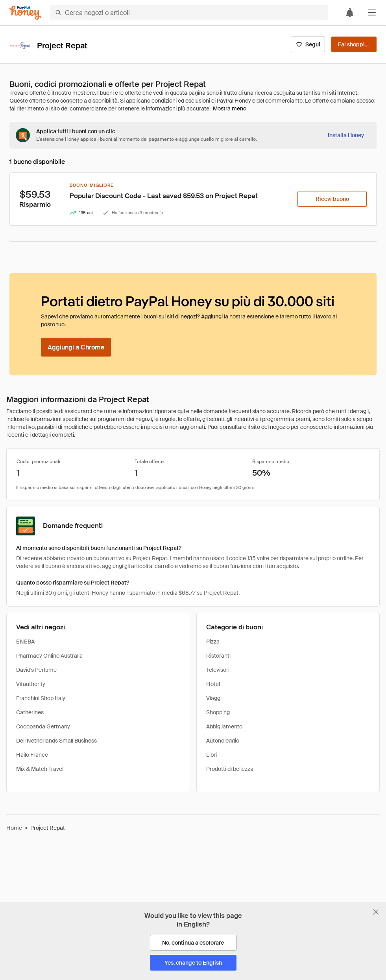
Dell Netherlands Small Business (56, 741)
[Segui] (308, 44)
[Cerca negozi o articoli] (189, 13)
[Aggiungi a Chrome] (76, 347)
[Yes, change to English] (193, 963)
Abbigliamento (224, 726)
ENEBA (25, 642)
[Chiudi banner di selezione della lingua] (376, 912)
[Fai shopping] (354, 44)
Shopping (218, 712)
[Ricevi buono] (332, 199)
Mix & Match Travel (40, 769)
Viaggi (214, 698)
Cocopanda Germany (43, 726)
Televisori (218, 670)
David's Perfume (36, 670)
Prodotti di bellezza (230, 769)
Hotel (213, 684)
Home (14, 828)
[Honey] (25, 13)
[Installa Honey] (346, 135)
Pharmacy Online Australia (49, 656)
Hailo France (32, 755)
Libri (211, 755)
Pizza (213, 642)
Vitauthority (31, 684)
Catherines (30, 712)
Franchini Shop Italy (41, 698)
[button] (372, 13)
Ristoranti (218, 656)
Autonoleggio (223, 741)
